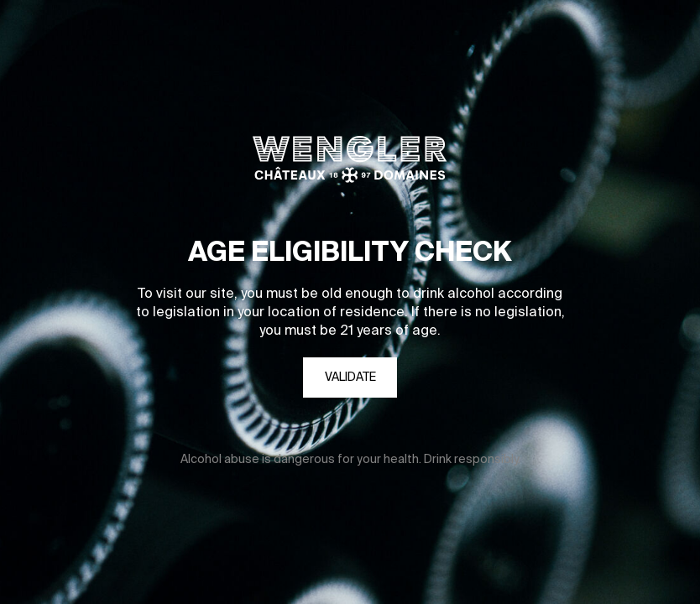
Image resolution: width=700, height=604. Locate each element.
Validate (350, 377)
